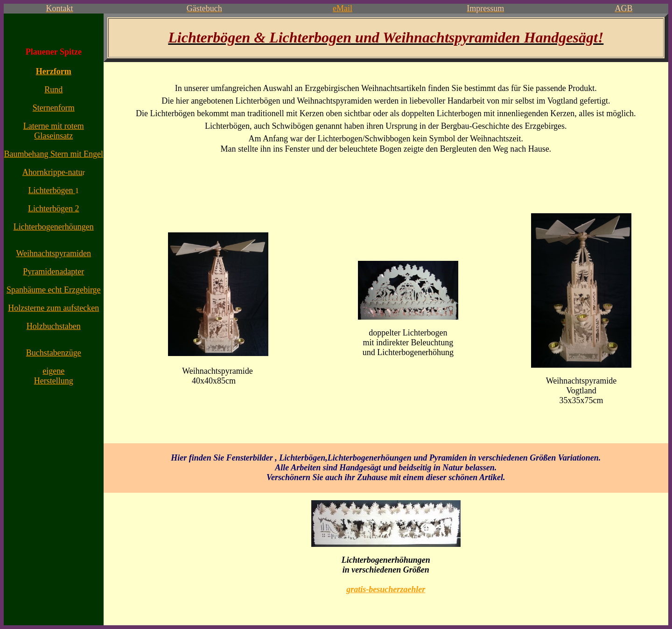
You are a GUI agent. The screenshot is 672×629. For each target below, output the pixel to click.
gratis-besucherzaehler (386, 589)
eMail (343, 8)
